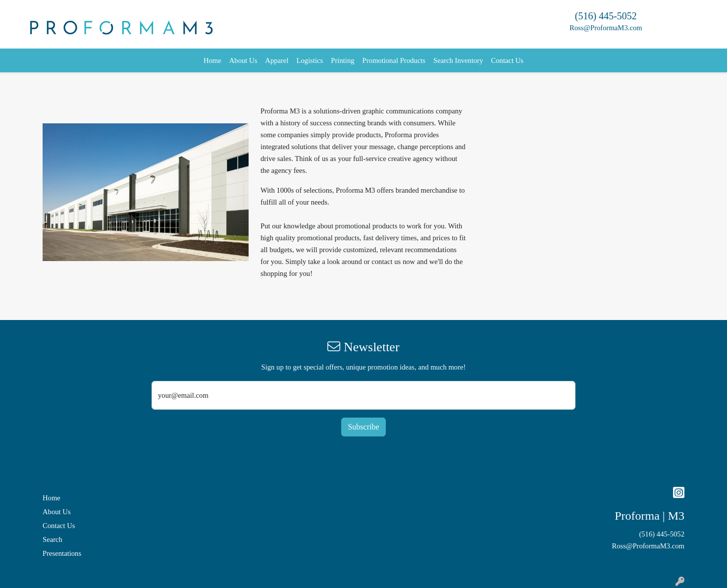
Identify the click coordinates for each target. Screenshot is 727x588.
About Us (243, 60)
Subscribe (363, 427)
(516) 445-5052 (606, 16)
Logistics (310, 60)
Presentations (62, 553)
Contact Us (508, 60)
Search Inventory (458, 60)
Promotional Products (394, 60)
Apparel (277, 60)
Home (212, 60)
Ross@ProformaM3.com (606, 28)
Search (52, 539)
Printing (342, 60)
